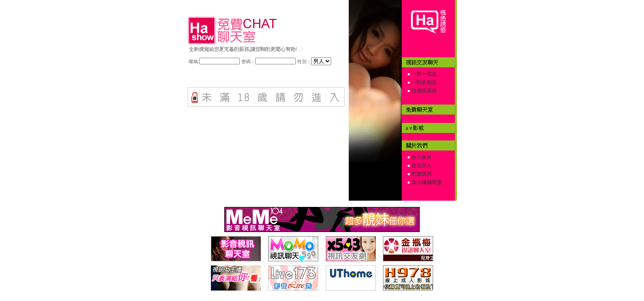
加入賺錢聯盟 (427, 182)
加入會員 (421, 157)
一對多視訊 (423, 82)
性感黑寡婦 (424, 91)
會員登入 (421, 166)
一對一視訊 (423, 74)
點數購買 (422, 174)
